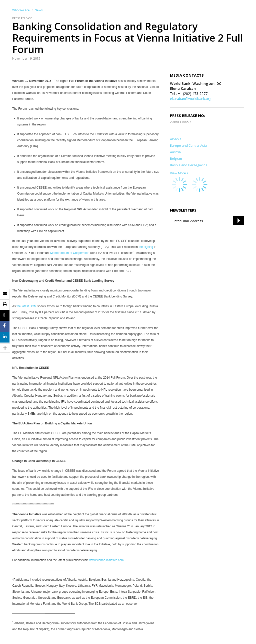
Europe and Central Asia (188, 145)
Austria (175, 152)
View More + (179, 173)
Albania (176, 139)
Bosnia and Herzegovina (189, 165)
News (39, 10)
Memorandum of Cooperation (70, 253)
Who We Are (21, 10)
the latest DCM (26, 306)
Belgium (176, 158)
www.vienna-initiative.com (106, 560)
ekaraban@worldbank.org (191, 99)
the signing (146, 247)
